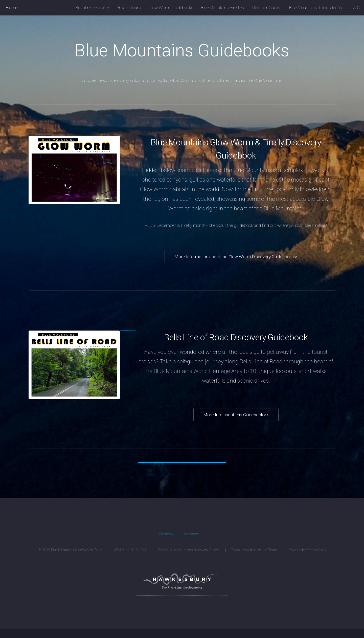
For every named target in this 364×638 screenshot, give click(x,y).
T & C (355, 8)
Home (12, 8)
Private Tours (129, 8)
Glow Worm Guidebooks (171, 8)
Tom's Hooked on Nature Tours (254, 550)
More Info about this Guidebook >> (236, 415)
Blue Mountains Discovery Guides (195, 550)
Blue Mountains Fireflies (222, 8)
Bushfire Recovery (92, 8)
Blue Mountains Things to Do (315, 8)
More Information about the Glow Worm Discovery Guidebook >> (236, 257)
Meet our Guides (267, 8)
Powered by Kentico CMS (307, 550)
